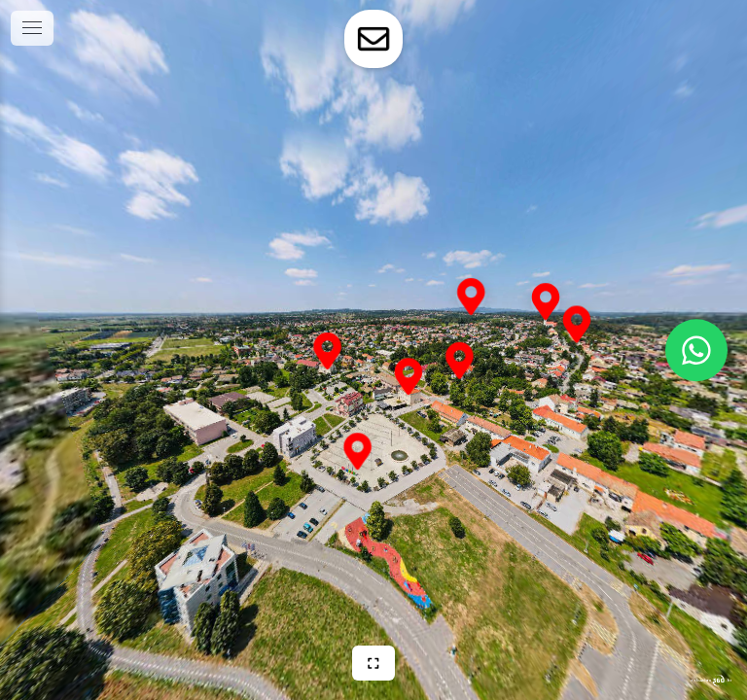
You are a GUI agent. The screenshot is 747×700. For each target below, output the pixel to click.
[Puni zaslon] (373, 663)
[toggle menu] (32, 28)
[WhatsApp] (696, 350)
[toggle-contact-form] (373, 39)
